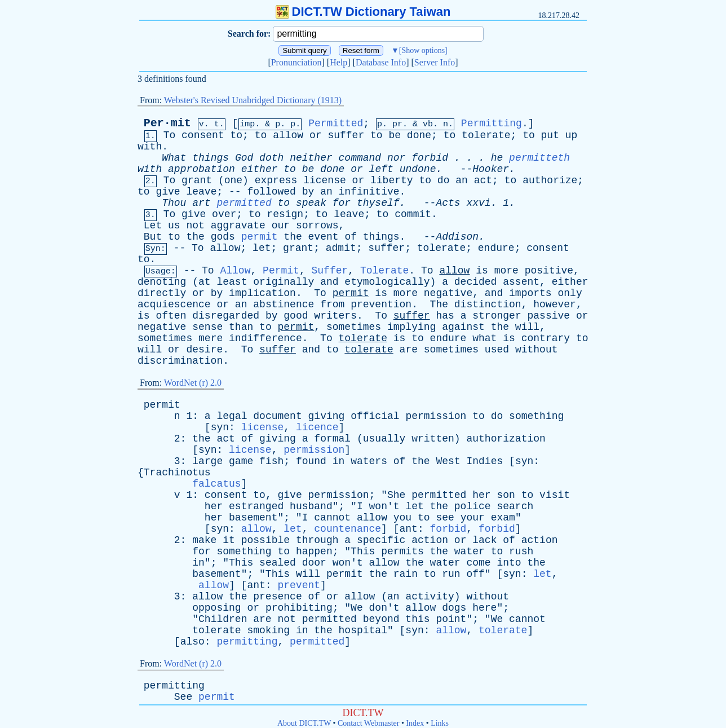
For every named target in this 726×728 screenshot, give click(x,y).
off (475, 574)
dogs (454, 608)
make (204, 540)
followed (271, 192)
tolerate (486, 135)
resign (285, 214)
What (174, 158)
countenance (347, 529)
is (482, 271)
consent (203, 135)
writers (335, 316)
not (195, 226)
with (150, 147)
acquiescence (174, 305)
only (570, 293)
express (276, 180)
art (201, 203)
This (363, 551)
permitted (244, 203)
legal (232, 416)
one (233, 180)
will (527, 327)
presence (277, 597)
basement (253, 518)
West (448, 461)
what (484, 338)
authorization (506, 439)
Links (440, 723)
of (351, 237)
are (409, 350)
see (445, 518)
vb (428, 124)
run (451, 574)
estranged (256, 506)
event (324, 237)
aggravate (238, 226)
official (375, 416)
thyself (378, 203)
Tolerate (384, 271)
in (339, 461)
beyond (381, 619)
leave (201, 192)
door (314, 563)
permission (436, 416)
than (241, 327)
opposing (216, 608)
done (419, 135)
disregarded (226, 316)
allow (288, 135)
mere (211, 338)
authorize (550, 180)
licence (317, 427)
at (205, 282)
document (277, 416)
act (483, 180)
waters (369, 461)
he (497, 158)
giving (327, 416)
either (260, 169)
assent (521, 282)
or (316, 135)
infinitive (369, 192)
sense (207, 327)
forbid (430, 158)
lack (484, 540)
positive (549, 271)
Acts (448, 203)
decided (476, 282)
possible (265, 540)
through (317, 540)
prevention (381, 305)
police (473, 506)
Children (223, 619)
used (497, 350)
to (237, 135)
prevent (299, 585)
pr (397, 124)
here (484, 608)
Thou (174, 203)
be (395, 135)
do (444, 180)
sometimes (354, 327)
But (153, 237)
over (224, 214)
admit (341, 248)
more (506, 271)
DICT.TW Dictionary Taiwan (363, 12)
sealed (278, 563)
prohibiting (299, 608)
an (462, 180)
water (470, 551)
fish (271, 461)
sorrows (317, 226)
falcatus (216, 484)
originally (284, 282)
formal (332, 439)
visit (555, 495)
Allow (235, 271)
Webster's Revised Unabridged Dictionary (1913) (253, 100)
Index (415, 723)
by (308, 192)
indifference (265, 338)
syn (220, 427)
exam (503, 518)
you (402, 518)
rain (406, 574)
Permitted (336, 123)
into (509, 563)
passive (549, 316)
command (360, 158)
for (342, 203)
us (174, 226)
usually (384, 439)
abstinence (284, 305)
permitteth (539, 158)
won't (384, 506)
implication (262, 293)
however (555, 305)
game (241, 461)
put (550, 135)
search (515, 506)
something (536, 416)
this (417, 619)
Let (153, 226)
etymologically (387, 282)
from (332, 305)
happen (314, 551)
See (183, 697)
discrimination (180, 361)
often (171, 316)
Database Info (381, 62)
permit (260, 237)
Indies (484, 461)
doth (271, 158)
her (481, 495)
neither (311, 158)
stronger (497, 316)
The (439, 305)
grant (197, 180)
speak (311, 203)
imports (530, 293)
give (168, 192)
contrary (546, 338)
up (572, 135)
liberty (392, 180)
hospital (363, 630)
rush (521, 551)
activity (430, 597)
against (463, 327)
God (244, 158)
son (506, 495)
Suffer (330, 271)
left (381, 169)
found (311, 461)
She (396, 495)
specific (381, 540)
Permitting (492, 123)
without (537, 350)
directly (162, 293)
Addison (457, 237)
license (325, 180)
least (232, 282)
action (430, 540)
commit (413, 214)
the (195, 237)
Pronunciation (296, 62)
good (296, 316)
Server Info (435, 62)
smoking (268, 630)
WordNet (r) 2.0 (193, 383)
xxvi (478, 203)
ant (409, 529)
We (357, 608)
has (445, 316)
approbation (202, 169)
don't (384, 608)
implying (411, 327)
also (192, 642)
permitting (247, 642)
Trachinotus (177, 473)
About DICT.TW (304, 723)
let (262, 248)
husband (311, 506)
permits (402, 551)
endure (496, 248)
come (478, 563)
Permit (281, 271)
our (281, 226)
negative (448, 293)
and (329, 282)
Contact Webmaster (368, 723)
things (211, 158)
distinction (488, 305)
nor (396, 158)
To (170, 135)
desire (204, 350)
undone (418, 169)
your (473, 518)
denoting (162, 282)
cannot (332, 518)
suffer (346, 135)
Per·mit (167, 123)
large (207, 461)
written (433, 439)
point (451, 619)
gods (223, 237)
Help (338, 62)
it (229, 540)
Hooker (491, 169)
